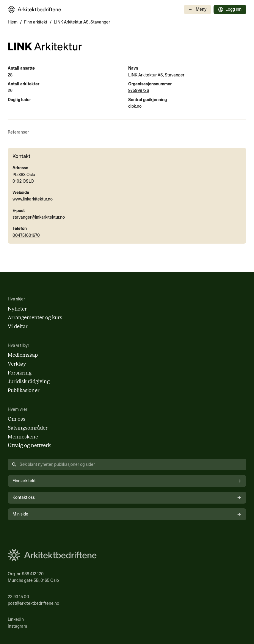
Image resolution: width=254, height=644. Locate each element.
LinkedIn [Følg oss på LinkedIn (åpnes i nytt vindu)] (16, 619)
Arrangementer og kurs (35, 317)
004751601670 (26, 235)
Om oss (17, 419)
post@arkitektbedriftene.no (33, 603)
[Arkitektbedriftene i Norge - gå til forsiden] (35, 9)
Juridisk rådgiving (29, 381)
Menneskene (23, 437)
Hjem (13, 22)
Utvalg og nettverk (29, 445)
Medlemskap (23, 355)
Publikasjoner (24, 390)
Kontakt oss (127, 498)
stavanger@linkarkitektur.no (39, 217)
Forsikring (20, 373)
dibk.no (135, 106)
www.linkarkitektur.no (33, 199)
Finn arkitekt (36, 22)
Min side (127, 514)
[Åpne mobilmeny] (197, 10)
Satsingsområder (28, 428)
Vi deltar (18, 326)
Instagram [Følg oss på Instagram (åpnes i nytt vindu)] (17, 626)
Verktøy (17, 364)
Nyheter (17, 309)
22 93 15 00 (18, 597)
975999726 (139, 91)
